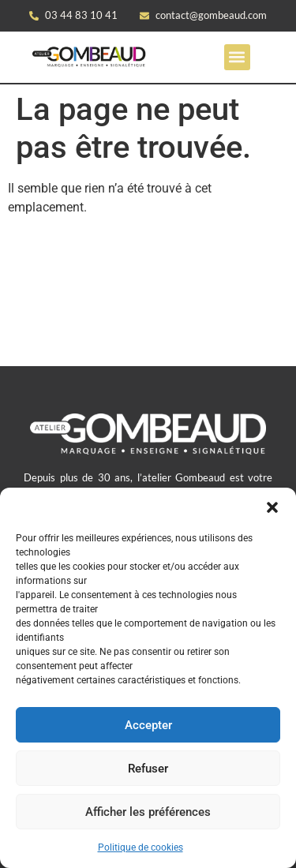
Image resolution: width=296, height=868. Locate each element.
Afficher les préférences (148, 812)
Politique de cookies (141, 847)
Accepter (148, 725)
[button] (272, 507)
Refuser (148, 769)
